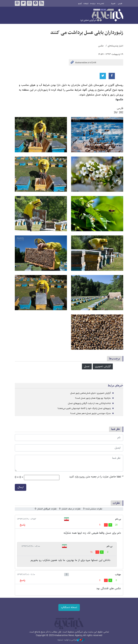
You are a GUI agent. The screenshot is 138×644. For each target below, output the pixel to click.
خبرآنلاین (102, 15)
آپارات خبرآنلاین (17, 3)
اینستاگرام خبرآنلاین (29, 3)
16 (91, 552)
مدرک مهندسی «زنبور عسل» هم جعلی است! (90, 413)
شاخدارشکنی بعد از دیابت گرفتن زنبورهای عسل (89, 403)
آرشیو (80, 4)
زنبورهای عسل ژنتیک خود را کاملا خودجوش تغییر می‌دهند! (84, 408)
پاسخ (23, 525)
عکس (101, 46)
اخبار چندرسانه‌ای (115, 46)
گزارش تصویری (103, 366)
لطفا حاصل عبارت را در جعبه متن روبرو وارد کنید (96, 477)
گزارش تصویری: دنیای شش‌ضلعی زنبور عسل (90, 393)
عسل (87, 366)
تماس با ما (101, 4)
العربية (113, 4)
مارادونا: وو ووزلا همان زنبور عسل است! (93, 398)
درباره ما (93, 4)
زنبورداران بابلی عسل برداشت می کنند (87, 33)
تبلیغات (86, 4)
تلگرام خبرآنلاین (35, 3)
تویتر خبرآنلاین (23, 3)
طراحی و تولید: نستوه (71, 640)
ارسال (21, 487)
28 (116, 525)
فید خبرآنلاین (41, 3)
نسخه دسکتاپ (69, 607)
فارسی (120, 4)
